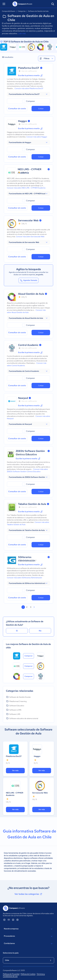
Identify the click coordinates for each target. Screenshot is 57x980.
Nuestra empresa (28, 929)
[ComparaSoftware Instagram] (17, 920)
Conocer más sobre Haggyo (37, 137)
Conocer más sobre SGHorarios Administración (24, 578)
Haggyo (22, 121)
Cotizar (41, 109)
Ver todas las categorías (28, 894)
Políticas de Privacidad (11, 974)
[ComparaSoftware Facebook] (13, 920)
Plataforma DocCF (29, 68)
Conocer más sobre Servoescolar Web (30, 237)
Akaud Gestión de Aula (31, 294)
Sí (17, 631)
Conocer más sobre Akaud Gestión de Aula (26, 311)
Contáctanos (28, 944)
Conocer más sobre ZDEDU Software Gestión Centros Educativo (27, 470)
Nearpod (23, 398)
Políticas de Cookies (28, 974)
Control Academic (28, 345)
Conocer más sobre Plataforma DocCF (29, 88)
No (40, 631)
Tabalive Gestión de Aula (32, 504)
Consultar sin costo (17, 109)
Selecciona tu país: (11, 953)
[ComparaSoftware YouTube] (9, 920)
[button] (28, 94)
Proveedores (28, 936)
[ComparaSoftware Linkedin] (4, 920)
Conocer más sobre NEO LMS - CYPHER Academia (26, 188)
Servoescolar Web (28, 220)
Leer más (22, 33)
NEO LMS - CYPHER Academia (15, 794)
